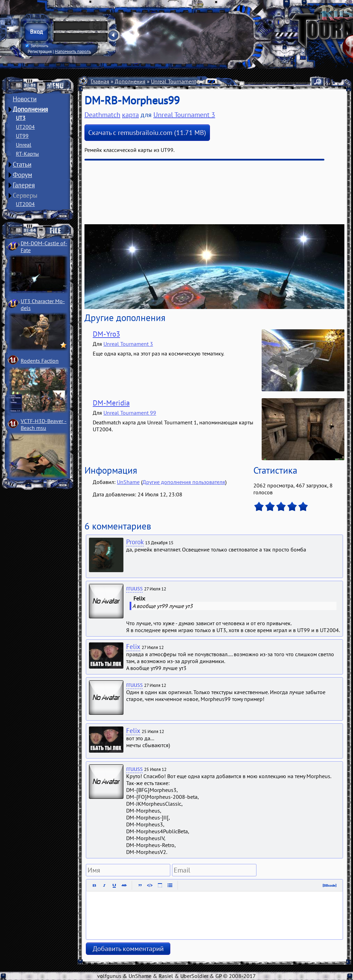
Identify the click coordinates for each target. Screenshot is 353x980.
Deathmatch (102, 115)
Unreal (24, 145)
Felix (133, 647)
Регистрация (40, 51)
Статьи (22, 164)
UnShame (128, 482)
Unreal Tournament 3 (176, 81)
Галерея (24, 185)
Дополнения (30, 109)
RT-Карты (27, 154)
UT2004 (25, 127)
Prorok (135, 542)
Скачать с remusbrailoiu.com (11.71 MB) (147, 133)
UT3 (21, 118)
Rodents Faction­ (40, 361)
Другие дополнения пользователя (184, 482)
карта (130, 115)
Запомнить (37, 46)
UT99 (22, 136)
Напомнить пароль (73, 51)
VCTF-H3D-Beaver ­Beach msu (44, 424)
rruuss (134, 588)
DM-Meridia (111, 403)
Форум (22, 175)
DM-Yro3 (106, 334)
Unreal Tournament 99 (130, 413)
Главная (100, 81)
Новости (25, 99)
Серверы (25, 195)
